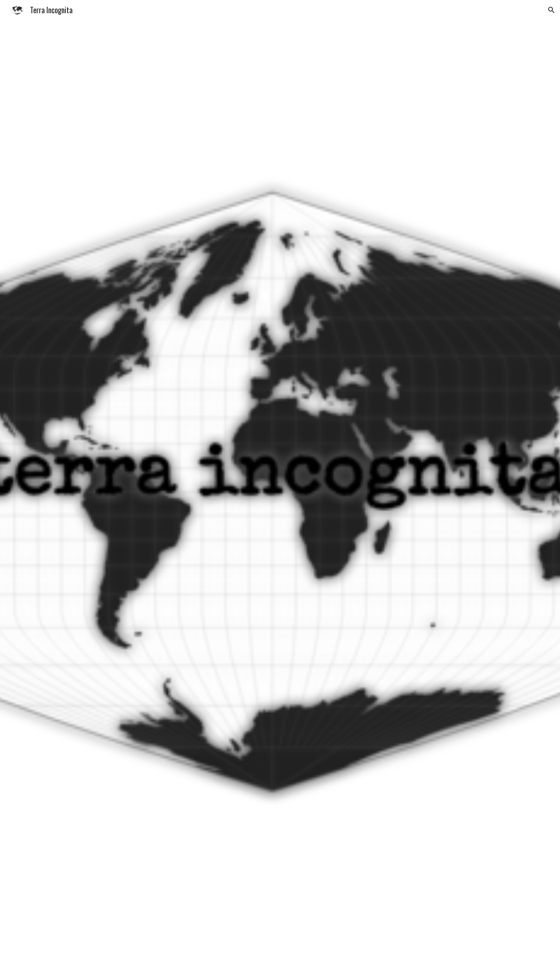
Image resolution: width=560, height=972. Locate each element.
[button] (551, 10)
